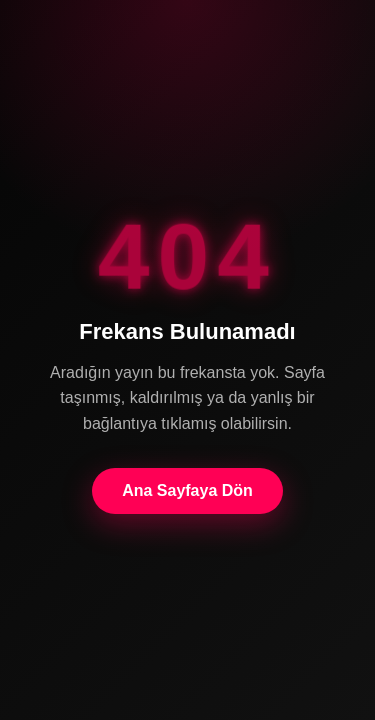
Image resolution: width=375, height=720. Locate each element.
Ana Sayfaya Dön (187, 490)
